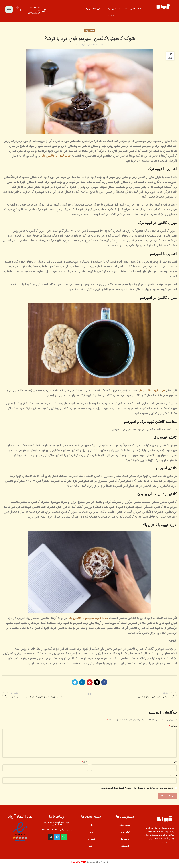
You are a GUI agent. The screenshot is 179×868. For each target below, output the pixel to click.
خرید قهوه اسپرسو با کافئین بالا (88, 618)
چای (114, 9)
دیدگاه (173, 729)
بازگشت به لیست (89, 696)
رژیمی (107, 9)
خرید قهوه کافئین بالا (152, 391)
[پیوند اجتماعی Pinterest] (90, 682)
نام (175, 765)
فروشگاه (125, 849)
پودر (120, 9)
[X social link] (97, 682)
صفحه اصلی (136, 9)
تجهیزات (91, 842)
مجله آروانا (112, 16)
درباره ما (87, 9)
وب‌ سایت (172, 777)
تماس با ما (98, 9)
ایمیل (85, 765)
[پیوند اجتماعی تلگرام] (75, 682)
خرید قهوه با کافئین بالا (56, 156)
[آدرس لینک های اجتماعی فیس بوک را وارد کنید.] (104, 682)
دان (126, 9)
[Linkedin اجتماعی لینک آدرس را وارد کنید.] (82, 682)
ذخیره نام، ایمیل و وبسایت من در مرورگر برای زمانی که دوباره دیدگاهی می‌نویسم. (137, 791)
